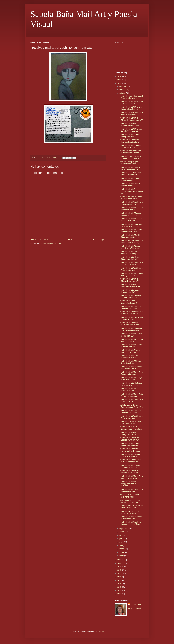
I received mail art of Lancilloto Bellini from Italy (131, 185)
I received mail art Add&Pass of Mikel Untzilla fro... (131, 269)
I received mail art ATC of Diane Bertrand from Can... (131, 209)
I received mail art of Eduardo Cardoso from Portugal (130, 329)
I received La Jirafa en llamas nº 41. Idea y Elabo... (130, 423)
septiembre (124, 529)
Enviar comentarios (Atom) (52, 244)
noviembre (124, 90)
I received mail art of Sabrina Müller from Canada (130, 146)
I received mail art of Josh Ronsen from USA (129, 291)
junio (121, 539)
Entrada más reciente (39, 240)
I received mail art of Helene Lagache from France (130, 168)
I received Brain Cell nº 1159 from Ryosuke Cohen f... (130, 512)
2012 (120, 590)
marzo (122, 549)
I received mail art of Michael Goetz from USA (130, 362)
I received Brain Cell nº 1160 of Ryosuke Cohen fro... (131, 507)
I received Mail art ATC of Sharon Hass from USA (129, 280)
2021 (120, 560)
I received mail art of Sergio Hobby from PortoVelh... (130, 444)
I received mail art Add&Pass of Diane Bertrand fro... (131, 490)
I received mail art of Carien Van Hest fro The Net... (130, 247)
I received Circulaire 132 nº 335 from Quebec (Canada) (131, 242)
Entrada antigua (99, 240)
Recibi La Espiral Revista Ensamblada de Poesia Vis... (131, 406)
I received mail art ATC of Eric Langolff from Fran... (130, 220)
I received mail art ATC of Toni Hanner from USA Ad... (130, 231)
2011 (120, 594)
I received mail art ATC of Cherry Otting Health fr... (129, 433)
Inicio (70, 240)
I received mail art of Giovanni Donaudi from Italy (130, 518)
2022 (120, 83)
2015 (120, 580)
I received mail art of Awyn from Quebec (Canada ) (131, 318)
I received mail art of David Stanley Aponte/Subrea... (130, 236)
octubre (123, 93)
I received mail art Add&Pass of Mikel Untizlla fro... (131, 417)
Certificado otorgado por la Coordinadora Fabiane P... (130, 163)
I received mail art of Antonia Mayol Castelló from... (130, 296)
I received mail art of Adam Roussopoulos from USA (130, 351)
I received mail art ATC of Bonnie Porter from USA (129, 285)
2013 (120, 587)
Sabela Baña (136, 604)
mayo (122, 542)
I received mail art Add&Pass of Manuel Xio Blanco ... (131, 264)
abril (121, 546)
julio (121, 535)
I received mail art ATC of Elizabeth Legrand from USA (131, 119)
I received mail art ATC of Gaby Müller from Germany (131, 395)
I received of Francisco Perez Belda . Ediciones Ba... (130, 174)
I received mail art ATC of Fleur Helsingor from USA (131, 275)
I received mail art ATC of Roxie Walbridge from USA (131, 340)
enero (122, 556)
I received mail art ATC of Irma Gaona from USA (131, 335)
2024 (120, 77)
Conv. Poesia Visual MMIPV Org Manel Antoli (130, 496)
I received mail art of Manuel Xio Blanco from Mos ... (130, 411)
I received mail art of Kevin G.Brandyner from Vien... (130, 324)
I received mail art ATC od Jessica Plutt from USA (129, 439)
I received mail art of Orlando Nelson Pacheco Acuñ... (130, 461)
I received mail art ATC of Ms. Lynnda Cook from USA (130, 130)
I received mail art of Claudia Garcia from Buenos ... (130, 455)
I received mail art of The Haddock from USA (129, 357)
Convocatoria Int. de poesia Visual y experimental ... (130, 501)
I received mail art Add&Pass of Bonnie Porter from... (131, 113)
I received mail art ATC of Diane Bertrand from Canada (131, 108)
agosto (122, 532)
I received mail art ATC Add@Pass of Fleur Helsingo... (128, 484)
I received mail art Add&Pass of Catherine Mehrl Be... (131, 203)
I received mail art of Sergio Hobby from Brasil (130, 135)
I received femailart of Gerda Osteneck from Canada (130, 152)
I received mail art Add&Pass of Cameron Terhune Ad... (131, 313)
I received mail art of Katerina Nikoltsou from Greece (130, 225)
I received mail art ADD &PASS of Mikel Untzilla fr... (131, 103)
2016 (120, 577)
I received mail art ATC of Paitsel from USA (129, 390)
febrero (122, 552)
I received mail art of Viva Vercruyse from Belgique (130, 450)
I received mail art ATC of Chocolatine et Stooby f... (130, 472)
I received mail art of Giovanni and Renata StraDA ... (130, 368)
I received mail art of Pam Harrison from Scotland (129, 141)
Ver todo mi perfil (134, 608)
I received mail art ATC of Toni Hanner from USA (130, 346)
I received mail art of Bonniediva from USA (128, 302)
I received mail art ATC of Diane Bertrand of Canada (131, 373)
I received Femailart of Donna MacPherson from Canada (130, 198)
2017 (120, 574)
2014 (120, 584)
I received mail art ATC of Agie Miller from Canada (131, 379)
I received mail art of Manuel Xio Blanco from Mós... (130, 307)
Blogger (101, 631)
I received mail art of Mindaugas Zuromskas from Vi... (131, 191)
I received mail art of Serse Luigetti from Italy (129, 179)
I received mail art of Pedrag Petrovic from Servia (130, 214)
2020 (120, 563)
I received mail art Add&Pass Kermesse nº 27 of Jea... (130, 523)
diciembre (123, 86)
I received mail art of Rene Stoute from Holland (129, 258)
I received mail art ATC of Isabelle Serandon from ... (130, 124)
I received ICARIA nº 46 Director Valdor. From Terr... (131, 428)
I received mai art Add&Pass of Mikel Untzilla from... (131, 97)
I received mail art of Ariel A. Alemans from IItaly (130, 253)
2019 (120, 567)
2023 (120, 80)
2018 (120, 570)
